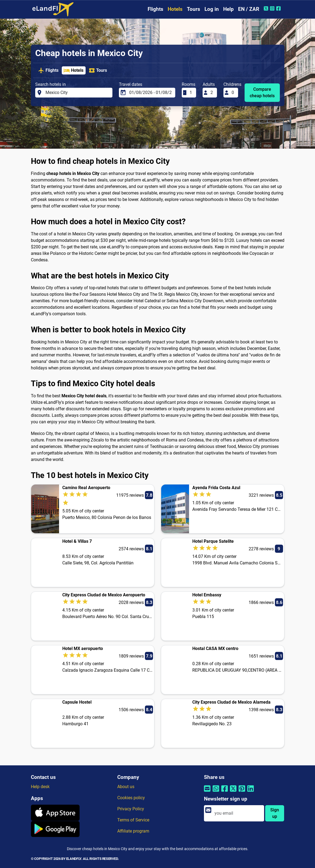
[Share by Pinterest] (242, 792)
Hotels (175, 9)
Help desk (40, 787)
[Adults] (212, 93)
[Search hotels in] (77, 93)
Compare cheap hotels (262, 92)
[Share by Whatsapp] (216, 792)
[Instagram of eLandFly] (273, 8)
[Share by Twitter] (233, 792)
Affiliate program (133, 831)
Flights (155, 9)
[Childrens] (233, 93)
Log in (212, 9)
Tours (194, 9)
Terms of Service (133, 820)
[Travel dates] (151, 93)
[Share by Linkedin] (251, 792)
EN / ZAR (249, 9)
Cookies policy (131, 798)
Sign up (275, 813)
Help (228, 9)
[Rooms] (191, 93)
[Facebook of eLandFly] (279, 8)
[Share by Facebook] (225, 792)
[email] (238, 813)
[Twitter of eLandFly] (267, 8)
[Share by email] (207, 792)
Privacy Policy (131, 809)
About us (126, 787)
